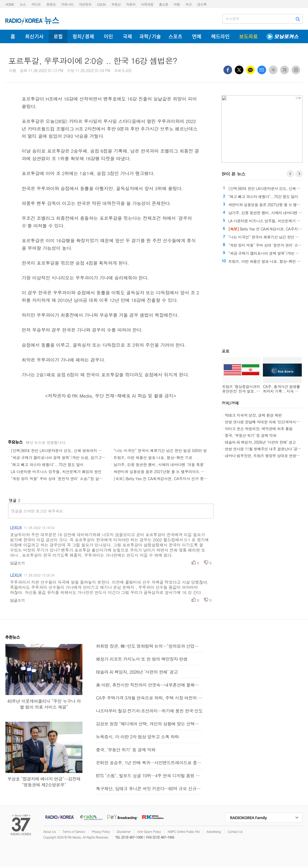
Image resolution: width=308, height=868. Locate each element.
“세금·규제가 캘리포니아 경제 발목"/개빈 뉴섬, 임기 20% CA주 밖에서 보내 (74, 457)
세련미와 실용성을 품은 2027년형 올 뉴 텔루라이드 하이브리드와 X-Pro (174, 472)
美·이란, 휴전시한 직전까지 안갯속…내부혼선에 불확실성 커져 (149, 685)
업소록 (202, 4)
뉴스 (23, 4)
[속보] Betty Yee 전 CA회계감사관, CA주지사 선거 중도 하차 (165, 479)
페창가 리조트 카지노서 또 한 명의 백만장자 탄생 (142, 659)
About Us (49, 831)
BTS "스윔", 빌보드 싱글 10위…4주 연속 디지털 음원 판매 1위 (149, 776)
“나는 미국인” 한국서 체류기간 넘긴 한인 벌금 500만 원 (160, 450)
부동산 (116, 4)
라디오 (36, 4)
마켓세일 (147, 4)
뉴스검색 (232, 19)
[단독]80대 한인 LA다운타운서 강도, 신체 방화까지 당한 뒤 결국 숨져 (69, 450)
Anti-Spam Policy (149, 831)
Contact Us (235, 831)
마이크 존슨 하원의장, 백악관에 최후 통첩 (259, 429)
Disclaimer (124, 831)
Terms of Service (74, 831)
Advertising (214, 831)
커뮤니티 (67, 4)
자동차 (131, 4)
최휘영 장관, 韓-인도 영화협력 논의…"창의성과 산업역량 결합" (149, 646)
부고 (189, 4)
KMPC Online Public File (184, 831)
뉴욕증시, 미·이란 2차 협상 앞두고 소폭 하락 (137, 737)
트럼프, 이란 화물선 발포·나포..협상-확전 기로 (153, 457)
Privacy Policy (101, 831)
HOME (10, 4)
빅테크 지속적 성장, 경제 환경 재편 (253, 415)
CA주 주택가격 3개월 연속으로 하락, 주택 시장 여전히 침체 (149, 698)
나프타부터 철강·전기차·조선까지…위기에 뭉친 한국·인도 (149, 711)
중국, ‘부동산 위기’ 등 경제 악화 (251, 435)
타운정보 (85, 4)
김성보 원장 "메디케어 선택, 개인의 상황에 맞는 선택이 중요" (149, 724)
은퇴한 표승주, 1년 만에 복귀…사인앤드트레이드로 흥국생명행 (149, 763)
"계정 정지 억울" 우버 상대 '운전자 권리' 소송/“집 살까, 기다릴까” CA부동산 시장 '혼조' (85, 479)
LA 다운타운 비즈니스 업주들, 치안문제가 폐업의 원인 (56, 472)
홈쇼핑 (163, 4)
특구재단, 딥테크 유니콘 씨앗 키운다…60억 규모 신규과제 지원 (149, 789)
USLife (101, 4)
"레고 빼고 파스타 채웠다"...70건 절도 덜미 (47, 464)
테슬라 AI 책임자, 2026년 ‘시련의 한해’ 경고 (260, 442)
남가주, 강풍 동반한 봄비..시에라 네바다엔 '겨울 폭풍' (159, 464)
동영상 (51, 4)
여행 (177, 4)
